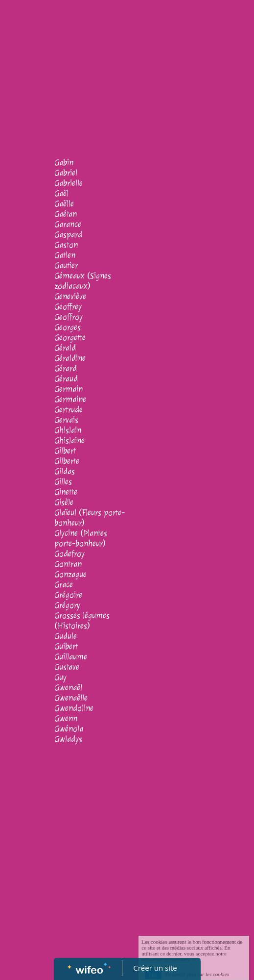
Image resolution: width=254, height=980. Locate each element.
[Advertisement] (127, 74)
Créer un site (155, 968)
